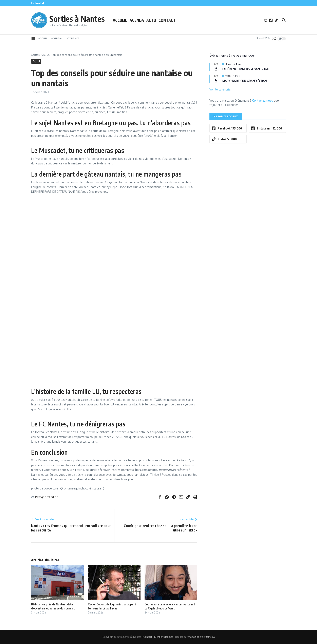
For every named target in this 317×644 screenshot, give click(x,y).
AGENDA (137, 20)
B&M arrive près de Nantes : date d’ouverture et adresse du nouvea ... (53, 606)
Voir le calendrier (220, 89)
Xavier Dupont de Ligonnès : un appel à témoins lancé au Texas (112, 606)
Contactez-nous (263, 100)
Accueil (35, 55)
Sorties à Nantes (77, 19)
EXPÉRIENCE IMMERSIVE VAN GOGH (246, 69)
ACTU (151, 20)
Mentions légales (164, 637)
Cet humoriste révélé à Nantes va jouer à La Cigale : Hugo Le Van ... (170, 606)
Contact (148, 637)
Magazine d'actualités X (201, 637)
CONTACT (167, 20)
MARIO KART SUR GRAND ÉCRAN (245, 81)
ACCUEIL (120, 20)
